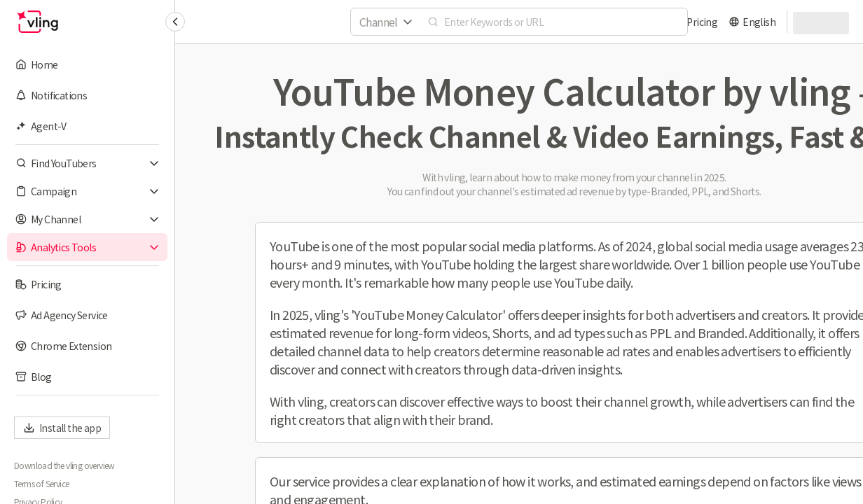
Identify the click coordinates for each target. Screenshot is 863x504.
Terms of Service (41, 484)
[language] (752, 22)
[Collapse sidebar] (175, 22)
